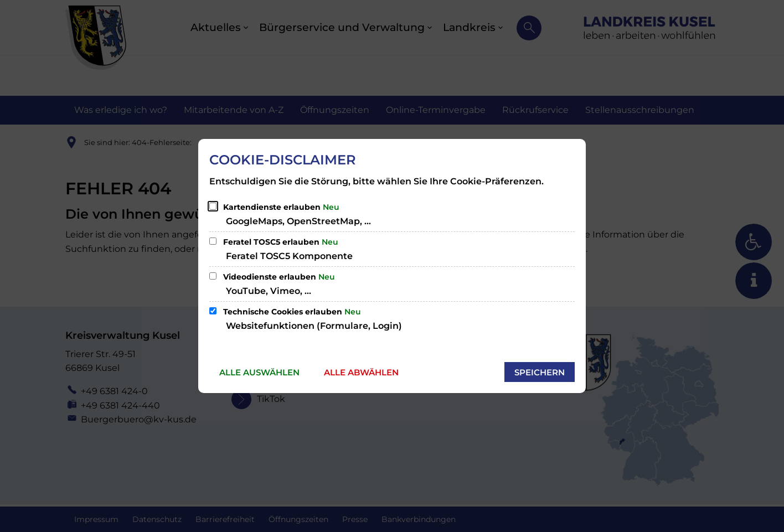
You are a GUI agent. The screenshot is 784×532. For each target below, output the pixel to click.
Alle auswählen (259, 372)
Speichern (540, 372)
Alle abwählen (361, 372)
